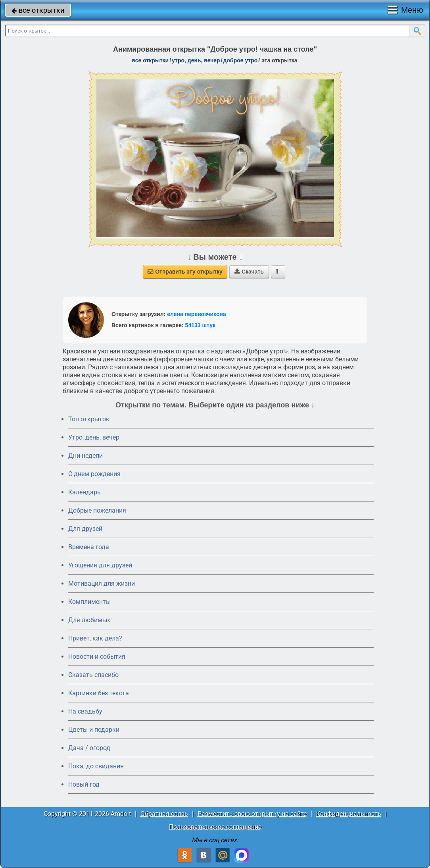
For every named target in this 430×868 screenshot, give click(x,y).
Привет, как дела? (95, 638)
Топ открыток (89, 419)
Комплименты (89, 602)
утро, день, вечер (196, 60)
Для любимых (89, 620)
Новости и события (97, 657)
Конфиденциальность (349, 814)
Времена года (89, 547)
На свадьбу (85, 711)
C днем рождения (94, 474)
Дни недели (85, 456)
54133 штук (201, 325)
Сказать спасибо (93, 675)
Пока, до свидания (96, 766)
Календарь (84, 492)
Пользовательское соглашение (215, 827)
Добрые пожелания (97, 510)
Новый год (84, 784)
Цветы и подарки (94, 730)
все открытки (38, 10)
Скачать (249, 272)
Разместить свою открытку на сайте (252, 814)
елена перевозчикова (197, 314)
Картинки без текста (99, 693)
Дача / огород (89, 748)
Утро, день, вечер (94, 437)
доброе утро (241, 60)
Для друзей (85, 529)
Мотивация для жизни (102, 583)
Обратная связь (164, 814)
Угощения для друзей (100, 565)
